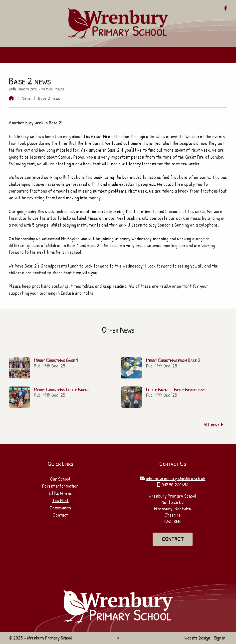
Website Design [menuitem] (197, 638)
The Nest (60, 500)
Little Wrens (60, 493)
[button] (118, 55)
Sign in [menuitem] (220, 638)
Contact (60, 515)
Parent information (60, 486)
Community (60, 508)
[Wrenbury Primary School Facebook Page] (226, 8)
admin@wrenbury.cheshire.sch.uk (176, 478)
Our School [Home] (60, 479)
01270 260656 (175, 485)
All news (213, 425)
